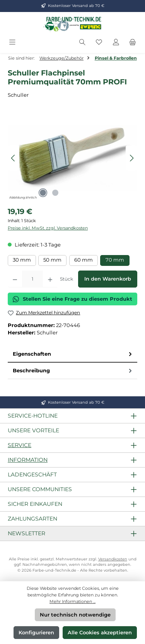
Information (28, 460)
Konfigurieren (36, 633)
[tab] (72, 354)
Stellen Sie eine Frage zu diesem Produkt (72, 299)
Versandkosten (113, 559)
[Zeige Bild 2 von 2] (55, 193)
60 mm (84, 260)
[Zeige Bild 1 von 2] (43, 193)
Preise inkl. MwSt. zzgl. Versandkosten (48, 228)
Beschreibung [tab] (73, 371)
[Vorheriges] (14, 158)
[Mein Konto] (116, 42)
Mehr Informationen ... (72, 601)
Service (20, 445)
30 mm (22, 260)
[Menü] (12, 42)
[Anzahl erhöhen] (50, 279)
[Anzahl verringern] (15, 279)
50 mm (52, 260)
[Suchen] (82, 42)
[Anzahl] (32, 279)
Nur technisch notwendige (75, 615)
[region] (72, 158)
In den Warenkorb (108, 279)
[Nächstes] (131, 158)
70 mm (115, 260)
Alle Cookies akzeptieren (100, 633)
